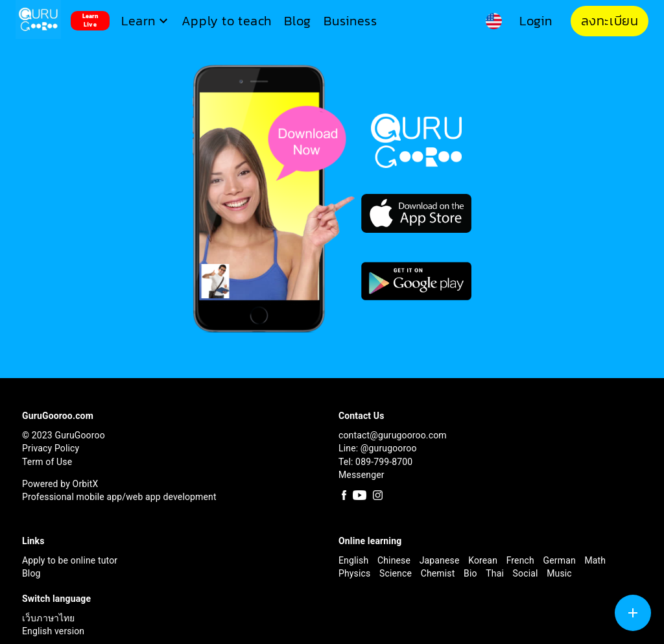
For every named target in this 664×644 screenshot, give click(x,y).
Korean (484, 560)
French (522, 560)
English (355, 560)
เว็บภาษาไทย (49, 618)
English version (53, 631)
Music (559, 573)
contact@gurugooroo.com (393, 435)
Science (397, 573)
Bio (471, 573)
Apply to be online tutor (70, 560)
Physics (356, 573)
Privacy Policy (51, 448)
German (561, 560)
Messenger (362, 475)
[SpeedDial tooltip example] (633, 613)
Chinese (395, 560)
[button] (146, 21)
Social (527, 573)
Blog (31, 573)
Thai (496, 573)
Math (595, 560)
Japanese (441, 560)
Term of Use (47, 462)
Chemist (439, 573)
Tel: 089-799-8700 (375, 462)
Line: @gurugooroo (378, 448)
